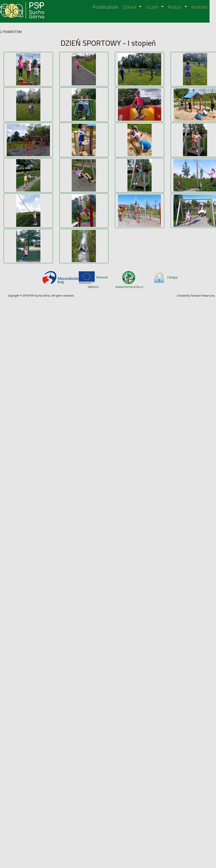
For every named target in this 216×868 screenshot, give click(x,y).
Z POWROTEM (11, 32)
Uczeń (153, 7)
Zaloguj (165, 277)
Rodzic (176, 7)
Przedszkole (105, 7)
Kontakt (200, 7)
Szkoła (130, 7)
